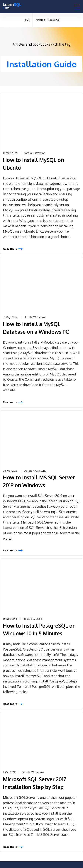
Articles (40, 20)
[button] (77, 7)
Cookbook (54, 20)
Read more (10, 249)
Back (27, 20)
